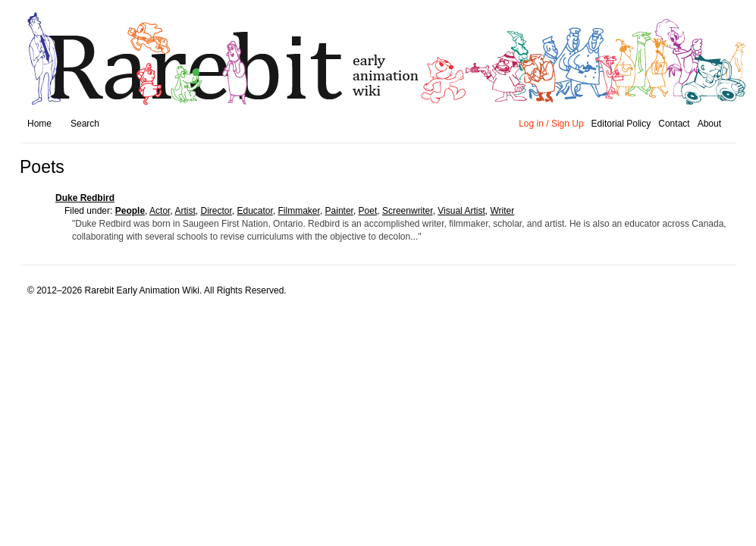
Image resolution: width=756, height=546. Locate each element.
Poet (368, 211)
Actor (160, 211)
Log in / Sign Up (551, 124)
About (709, 124)
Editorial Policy (621, 124)
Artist (185, 211)
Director (216, 211)
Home (39, 124)
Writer (502, 211)
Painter (339, 211)
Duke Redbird (85, 198)
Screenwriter (408, 211)
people (130, 211)
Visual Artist (461, 211)
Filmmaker (299, 211)
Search (85, 124)
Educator (254, 211)
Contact (674, 124)
